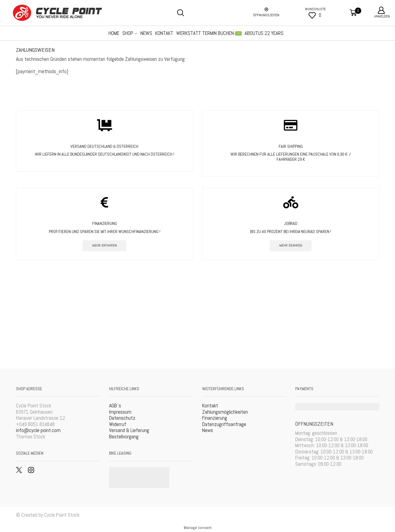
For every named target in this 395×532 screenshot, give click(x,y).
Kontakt (164, 33)
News (208, 431)
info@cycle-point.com (38, 431)
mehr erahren (291, 245)
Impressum (120, 412)
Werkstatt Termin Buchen (209, 33)
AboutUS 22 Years (264, 33)
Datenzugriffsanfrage (224, 424)
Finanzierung (215, 418)
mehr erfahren (104, 245)
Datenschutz (122, 418)
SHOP (130, 33)
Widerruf (118, 424)
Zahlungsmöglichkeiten (225, 412)
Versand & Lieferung (129, 431)
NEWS (146, 33)
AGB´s (115, 406)
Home (114, 33)
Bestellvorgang (124, 437)
